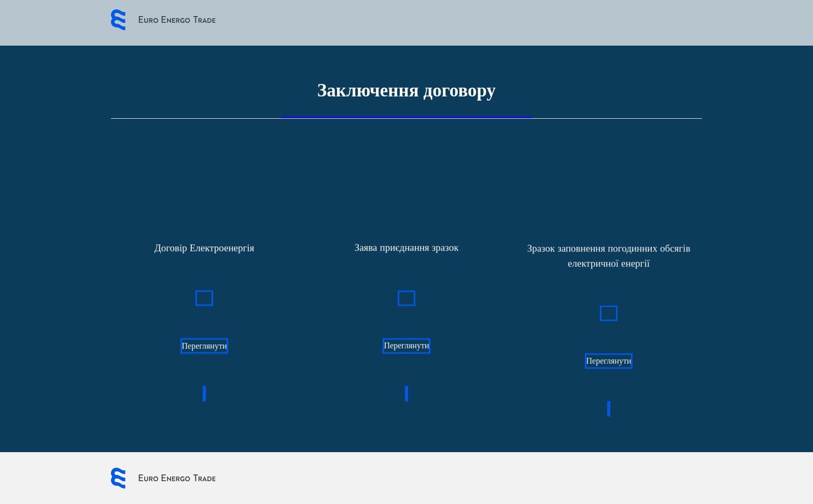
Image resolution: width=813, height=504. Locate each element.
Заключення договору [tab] (406, 90)
